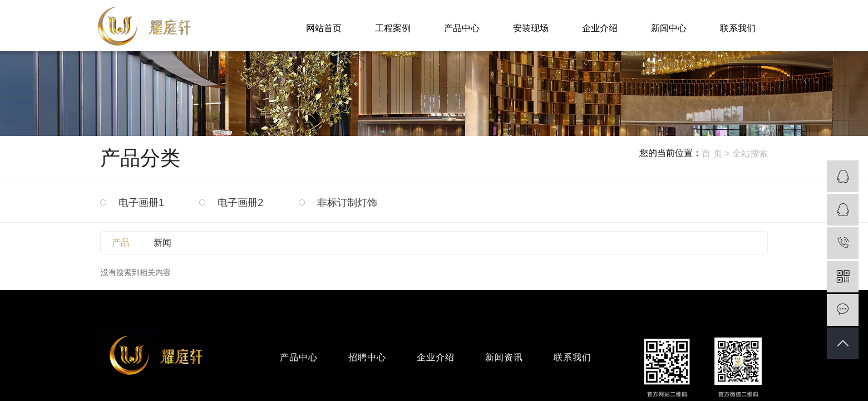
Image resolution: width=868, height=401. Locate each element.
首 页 (712, 153)
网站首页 (324, 28)
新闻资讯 (504, 357)
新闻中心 (669, 28)
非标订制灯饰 (347, 203)
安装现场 (531, 28)
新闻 (162, 243)
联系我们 (738, 28)
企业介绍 (600, 28)
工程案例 (393, 28)
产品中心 (462, 28)
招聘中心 (367, 357)
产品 (121, 243)
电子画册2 (240, 203)
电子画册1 (141, 203)
